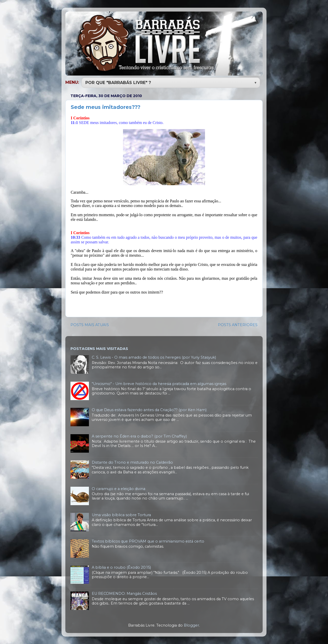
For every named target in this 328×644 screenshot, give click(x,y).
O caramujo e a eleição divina (119, 488)
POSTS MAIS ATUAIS (90, 324)
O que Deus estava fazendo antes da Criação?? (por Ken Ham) (149, 409)
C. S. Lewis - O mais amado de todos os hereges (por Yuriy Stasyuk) (154, 357)
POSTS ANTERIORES (238, 324)
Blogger (191, 625)
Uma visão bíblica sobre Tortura (121, 514)
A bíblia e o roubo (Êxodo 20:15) (121, 567)
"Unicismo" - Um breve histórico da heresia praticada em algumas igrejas (159, 383)
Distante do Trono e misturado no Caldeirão (132, 462)
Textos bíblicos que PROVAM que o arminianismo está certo (148, 541)
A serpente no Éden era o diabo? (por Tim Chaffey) (139, 436)
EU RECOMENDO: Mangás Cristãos (124, 593)
